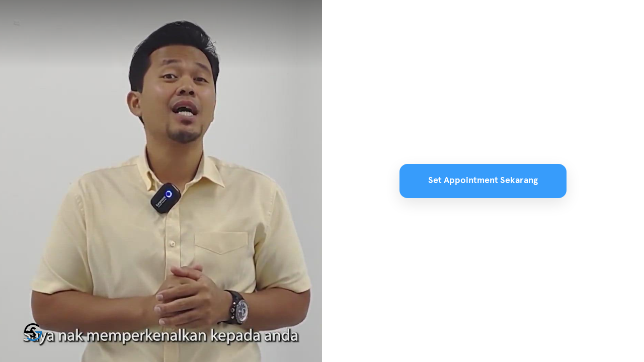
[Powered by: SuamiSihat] (33, 332)
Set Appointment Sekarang (483, 180)
